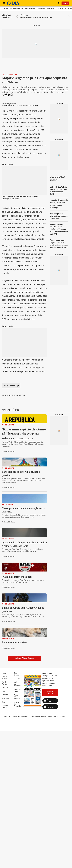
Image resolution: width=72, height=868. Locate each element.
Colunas (60, 9)
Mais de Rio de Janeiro (24, 658)
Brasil (4, 702)
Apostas (17, 679)
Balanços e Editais (17, 690)
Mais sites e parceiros (17, 684)
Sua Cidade (16, 674)
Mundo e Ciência (5, 707)
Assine (65, 3)
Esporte (51, 9)
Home (6, 9)
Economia (5, 698)
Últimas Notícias (17, 9)
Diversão (42, 9)
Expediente (42, 716)
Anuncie (62, 716)
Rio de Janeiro (31, 9)
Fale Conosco (53, 716)
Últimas (7, 16)
